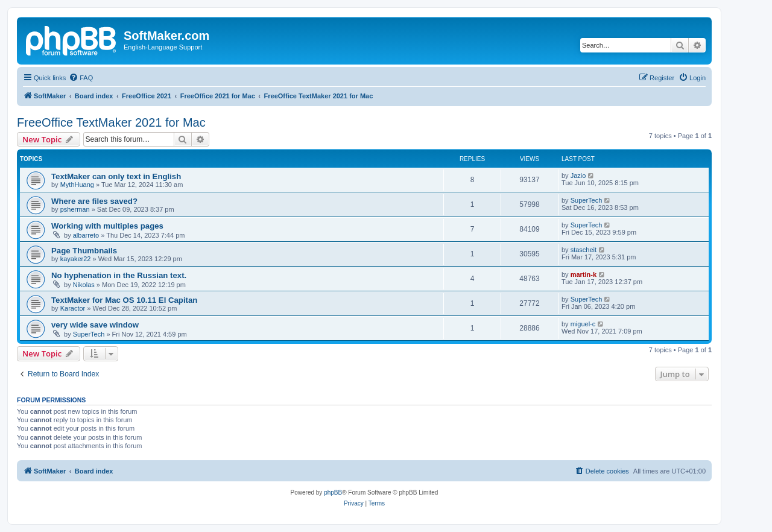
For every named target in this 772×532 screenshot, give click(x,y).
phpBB (333, 492)
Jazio (578, 176)
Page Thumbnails (84, 251)
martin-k (584, 274)
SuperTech (587, 200)
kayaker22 (76, 259)
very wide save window (95, 325)
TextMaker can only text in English (116, 176)
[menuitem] (81, 78)
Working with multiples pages (107, 226)
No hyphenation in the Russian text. (119, 275)
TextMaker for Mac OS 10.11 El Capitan (124, 300)
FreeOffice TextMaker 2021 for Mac (111, 122)
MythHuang (77, 185)
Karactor (73, 308)
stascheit (584, 250)
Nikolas (84, 285)
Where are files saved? (94, 201)
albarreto (86, 235)
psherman (75, 209)
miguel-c (583, 324)
